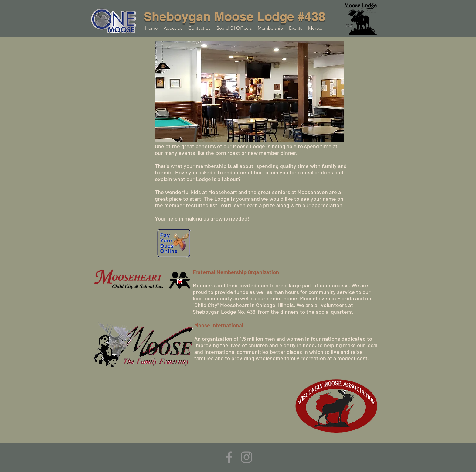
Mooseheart (234, 305)
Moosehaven (316, 298)
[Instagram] (246, 457)
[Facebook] (229, 457)
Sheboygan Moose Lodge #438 (235, 16)
